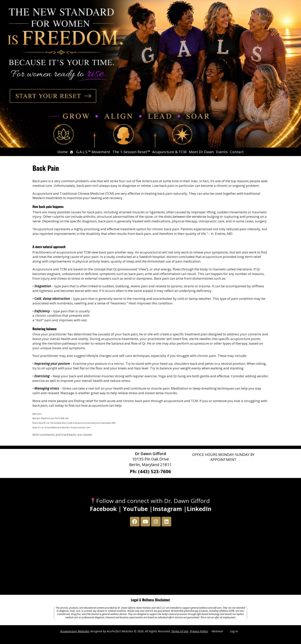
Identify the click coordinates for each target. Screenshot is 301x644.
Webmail (217, 631)
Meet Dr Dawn (201, 152)
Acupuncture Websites (75, 631)
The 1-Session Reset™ (131, 152)
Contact (237, 152)
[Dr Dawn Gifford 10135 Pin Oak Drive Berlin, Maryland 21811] (150, 562)
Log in (234, 631)
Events (222, 152)
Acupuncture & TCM (169, 152)
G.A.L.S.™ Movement (93, 152)
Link (67, 418)
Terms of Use (180, 631)
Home (63, 152)
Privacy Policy (199, 631)
